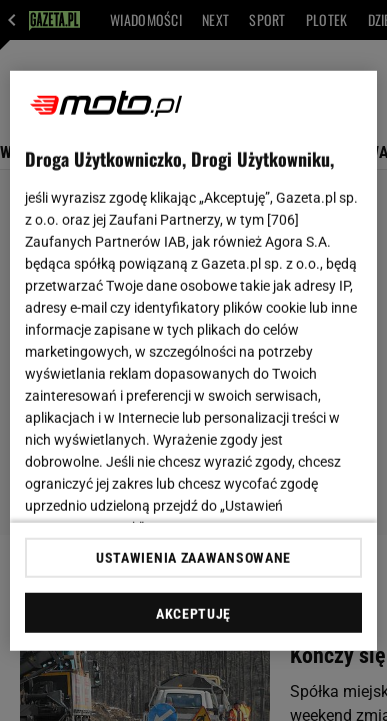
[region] (194, 360)
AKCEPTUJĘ (193, 614)
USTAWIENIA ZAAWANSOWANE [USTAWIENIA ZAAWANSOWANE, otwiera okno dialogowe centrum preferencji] (193, 558)
